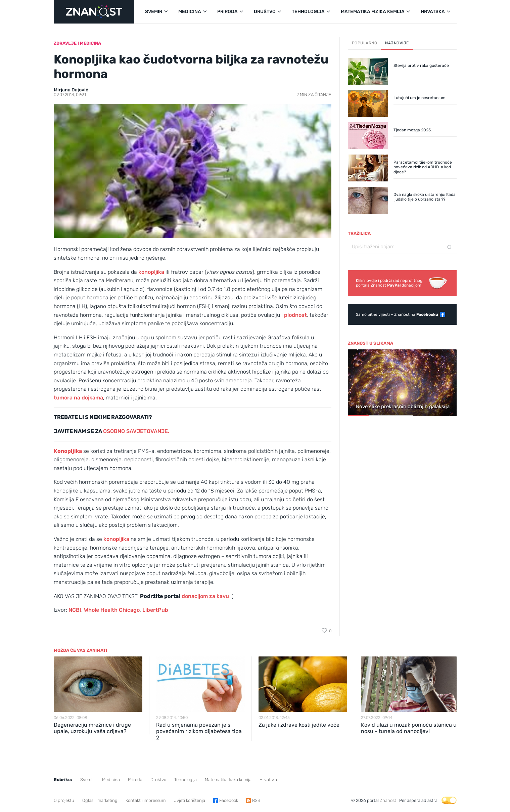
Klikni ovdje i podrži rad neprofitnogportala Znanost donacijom (389, 283)
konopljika (151, 272)
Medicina (111, 780)
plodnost (295, 315)
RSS (256, 800)
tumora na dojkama (78, 398)
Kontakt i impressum (146, 800)
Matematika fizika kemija (228, 780)
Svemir (87, 780)
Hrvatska (268, 780)
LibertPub (155, 610)
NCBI (75, 610)
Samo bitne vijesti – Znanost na (397, 314)
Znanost (388, 800)
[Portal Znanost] (94, 12)
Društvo (158, 780)
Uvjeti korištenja (189, 800)
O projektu (64, 800)
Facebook (229, 800)
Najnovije (397, 43)
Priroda (135, 780)
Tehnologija (186, 780)
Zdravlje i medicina (77, 43)
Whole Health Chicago (112, 610)
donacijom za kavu (205, 596)
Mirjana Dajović (71, 90)
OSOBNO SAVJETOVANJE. (137, 431)
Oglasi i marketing (100, 800)
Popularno (365, 43)
